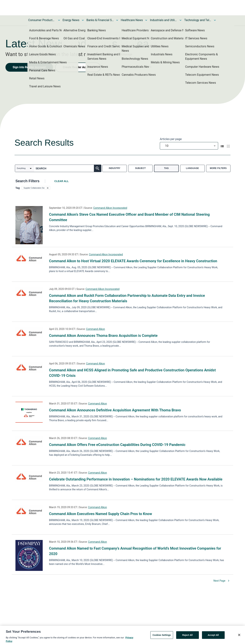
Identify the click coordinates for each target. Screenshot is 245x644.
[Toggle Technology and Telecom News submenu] (215, 20)
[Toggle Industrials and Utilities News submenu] (181, 20)
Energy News (71, 20)
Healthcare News (132, 20)
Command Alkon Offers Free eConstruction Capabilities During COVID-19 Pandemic (117, 445)
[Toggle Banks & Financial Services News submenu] (117, 20)
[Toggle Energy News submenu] (83, 20)
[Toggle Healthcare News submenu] (146, 20)
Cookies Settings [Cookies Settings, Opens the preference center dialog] (162, 637)
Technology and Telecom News (198, 20)
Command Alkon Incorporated (110, 208)
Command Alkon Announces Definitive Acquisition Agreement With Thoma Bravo (115, 410)
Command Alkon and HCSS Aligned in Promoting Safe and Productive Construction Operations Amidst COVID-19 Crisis (132, 373)
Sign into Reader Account (29, 67)
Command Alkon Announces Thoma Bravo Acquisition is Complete (103, 336)
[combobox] (189, 146)
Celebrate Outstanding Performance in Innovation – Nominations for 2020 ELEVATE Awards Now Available (136, 479)
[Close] (239, 637)
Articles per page (171, 139)
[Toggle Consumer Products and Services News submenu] (59, 20)
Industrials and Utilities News (163, 20)
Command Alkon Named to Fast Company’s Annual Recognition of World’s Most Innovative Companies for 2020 (135, 551)
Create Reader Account (78, 67)
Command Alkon (96, 329)
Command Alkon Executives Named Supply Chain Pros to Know (101, 514)
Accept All (213, 637)
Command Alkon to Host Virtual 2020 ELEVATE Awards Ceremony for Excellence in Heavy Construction (133, 261)
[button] (36, 188)
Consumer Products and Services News (42, 20)
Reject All (188, 637)
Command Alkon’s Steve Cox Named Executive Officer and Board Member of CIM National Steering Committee (129, 217)
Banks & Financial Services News (100, 20)
